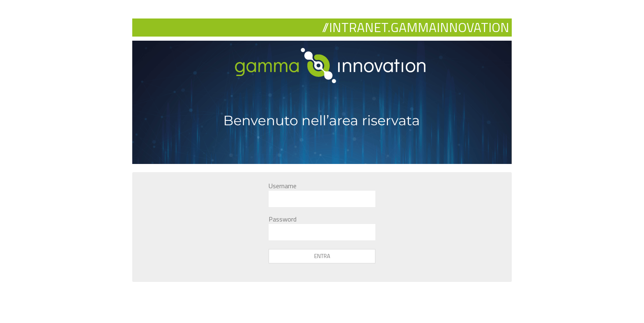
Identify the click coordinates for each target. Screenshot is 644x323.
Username (283, 186)
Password (283, 219)
